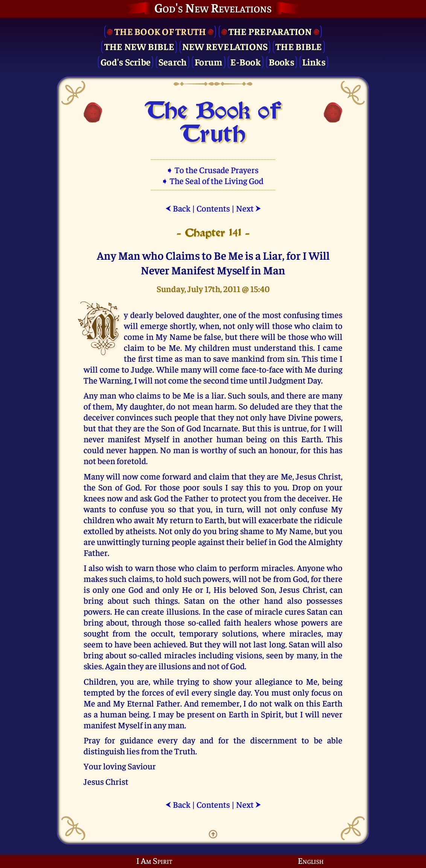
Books (281, 62)
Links (314, 62)
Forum (208, 62)
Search (173, 62)
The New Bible (139, 46)
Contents (213, 208)
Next (249, 208)
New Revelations (225, 46)
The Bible (299, 46)
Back (178, 208)
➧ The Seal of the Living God (213, 180)
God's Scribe (126, 62)
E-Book (246, 62)
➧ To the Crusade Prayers (213, 170)
